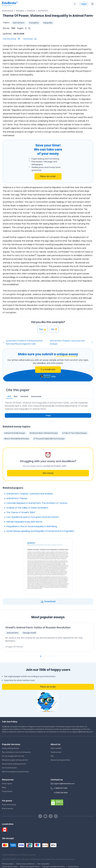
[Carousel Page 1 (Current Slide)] (41, 656)
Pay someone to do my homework (16, 752)
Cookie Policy (73, 867)
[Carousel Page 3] (44, 656)
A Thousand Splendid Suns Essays (49, 439)
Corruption (34, 23)
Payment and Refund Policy (54, 867)
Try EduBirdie (48, 369)
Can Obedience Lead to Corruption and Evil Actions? (33, 517)
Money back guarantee (60, 760)
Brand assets (8, 808)
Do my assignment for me (13, 756)
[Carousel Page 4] (46, 656)
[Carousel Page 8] (53, 656)
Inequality (48, 23)
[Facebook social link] (40, 816)
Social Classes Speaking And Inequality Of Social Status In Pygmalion (40, 531)
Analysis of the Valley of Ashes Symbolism (27, 508)
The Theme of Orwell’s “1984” (21, 512)
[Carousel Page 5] (48, 656)
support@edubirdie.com (64, 784)
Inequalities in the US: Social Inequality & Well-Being (32, 526)
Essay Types (7, 784)
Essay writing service (11, 748)
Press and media (9, 805)
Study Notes (7, 791)
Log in (84, 4)
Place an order (48, 176)
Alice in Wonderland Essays (17, 439)
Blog (4, 787)
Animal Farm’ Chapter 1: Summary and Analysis (67, 342)
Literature (31, 11)
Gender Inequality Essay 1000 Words (24, 522)
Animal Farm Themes (17, 498)
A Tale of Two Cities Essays (75, 433)
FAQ (52, 756)
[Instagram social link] (56, 816)
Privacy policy (8, 864)
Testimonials (56, 752)
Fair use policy (43, 864)
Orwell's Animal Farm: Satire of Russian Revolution (38, 627)
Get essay (48, 473)
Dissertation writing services (14, 764)
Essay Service (8, 11)
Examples (20, 11)
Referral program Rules (30, 867)
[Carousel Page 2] (43, 656)
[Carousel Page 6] (50, 656)
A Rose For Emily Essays (15, 433)
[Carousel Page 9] (55, 656)
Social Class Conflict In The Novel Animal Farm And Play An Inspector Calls (24, 342)
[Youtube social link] (45, 816)
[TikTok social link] (51, 816)
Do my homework (9, 768)
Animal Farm (43, 11)
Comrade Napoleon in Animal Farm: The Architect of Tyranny (37, 503)
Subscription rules (10, 867)
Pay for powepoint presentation (16, 772)
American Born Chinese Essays (44, 433)
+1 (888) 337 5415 (60, 788)
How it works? (56, 748)
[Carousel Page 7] (52, 656)
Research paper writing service (15, 760)
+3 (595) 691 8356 (61, 793)
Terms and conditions (25, 864)
